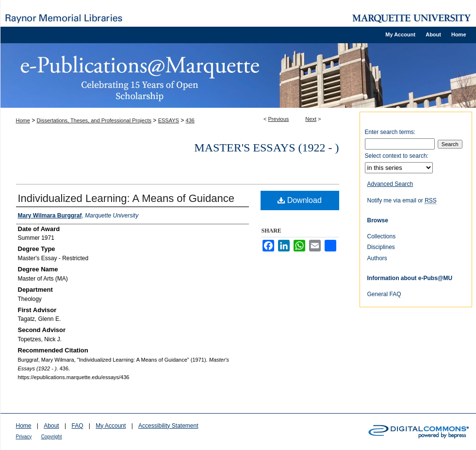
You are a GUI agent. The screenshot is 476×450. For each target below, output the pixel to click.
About (51, 426)
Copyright (52, 437)
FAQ (77, 426)
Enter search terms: (390, 132)
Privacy (24, 437)
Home (23, 120)
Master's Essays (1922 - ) (266, 148)
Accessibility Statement (168, 426)
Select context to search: (397, 156)
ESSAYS (169, 120)
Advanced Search (390, 184)
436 (190, 120)
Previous (279, 119)
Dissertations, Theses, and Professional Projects (94, 120)
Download (300, 200)
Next (311, 119)
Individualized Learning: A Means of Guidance (126, 198)
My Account (111, 426)
